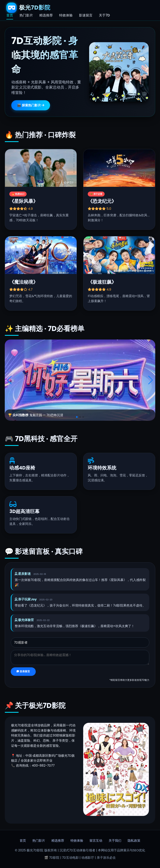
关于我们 (115, 841)
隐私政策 (134, 841)
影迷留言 (86, 15)
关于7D (104, 15)
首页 (10, 15)
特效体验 (66, 15)
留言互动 (96, 841)
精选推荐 (46, 15)
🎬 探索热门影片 (31, 105)
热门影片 (26, 15)
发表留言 (23, 671)
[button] (77, 417)
